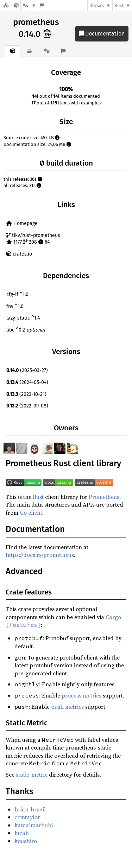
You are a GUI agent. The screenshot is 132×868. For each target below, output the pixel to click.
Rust (119, 5)
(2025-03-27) (27, 370)
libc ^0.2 (26, 330)
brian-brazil (30, 809)
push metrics (67, 707)
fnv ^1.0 (15, 306)
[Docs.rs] (6, 5)
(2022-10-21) (26, 394)
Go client (31, 513)
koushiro (26, 841)
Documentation (102, 34)
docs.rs (97, 5)
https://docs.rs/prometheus (40, 555)
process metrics (81, 695)
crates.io (19, 254)
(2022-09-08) (27, 406)
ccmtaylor (27, 817)
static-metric (32, 774)
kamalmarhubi (34, 825)
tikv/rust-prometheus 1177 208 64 (33, 239)
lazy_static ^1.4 (23, 318)
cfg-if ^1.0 (17, 294)
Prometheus (104, 497)
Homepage (22, 223)
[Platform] (29, 5)
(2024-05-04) (27, 382)
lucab (22, 833)
